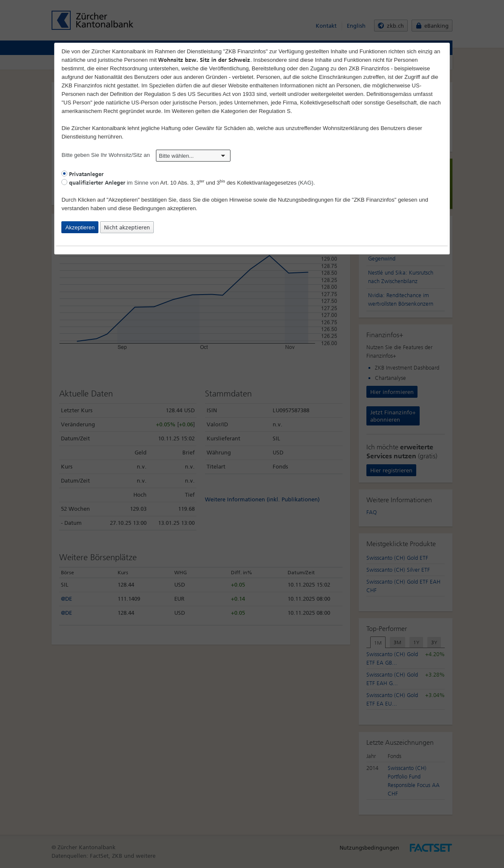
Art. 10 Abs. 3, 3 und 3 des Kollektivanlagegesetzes (228, 183)
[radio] (64, 174)
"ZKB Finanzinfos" (374, 200)
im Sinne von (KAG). (188, 183)
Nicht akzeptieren (127, 227)
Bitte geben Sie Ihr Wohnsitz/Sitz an (146, 155)
